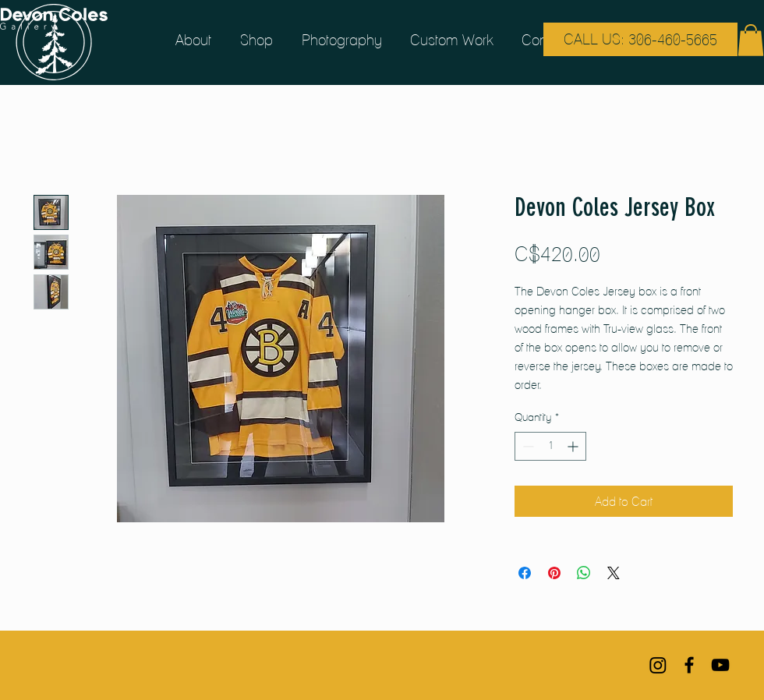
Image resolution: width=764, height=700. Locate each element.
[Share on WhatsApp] (584, 573)
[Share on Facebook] (525, 573)
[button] (751, 40)
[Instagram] (658, 665)
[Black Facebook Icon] (689, 665)
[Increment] (574, 446)
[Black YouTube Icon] (720, 665)
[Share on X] (614, 573)
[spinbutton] (550, 446)
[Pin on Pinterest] (554, 573)
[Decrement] (527, 446)
